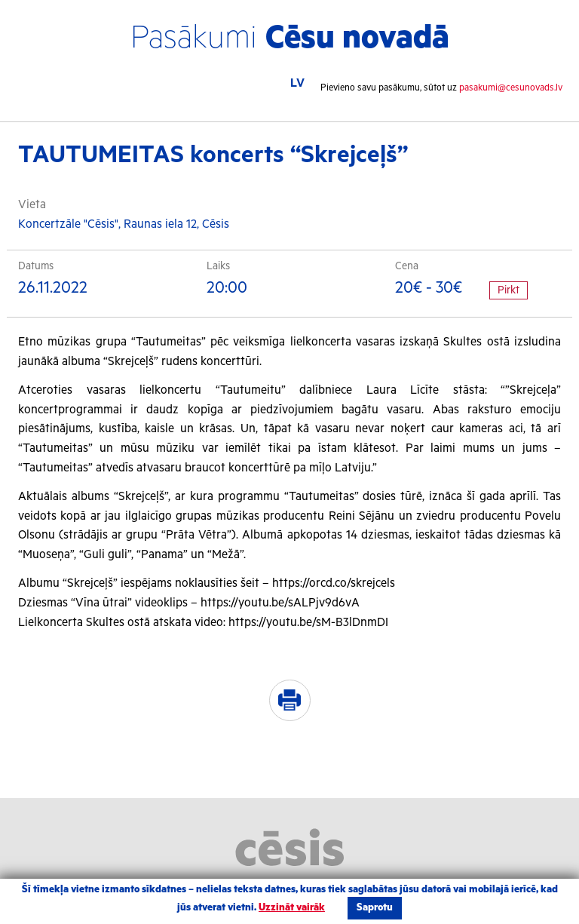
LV (297, 83)
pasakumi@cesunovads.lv (511, 88)
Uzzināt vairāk (292, 908)
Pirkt (509, 290)
